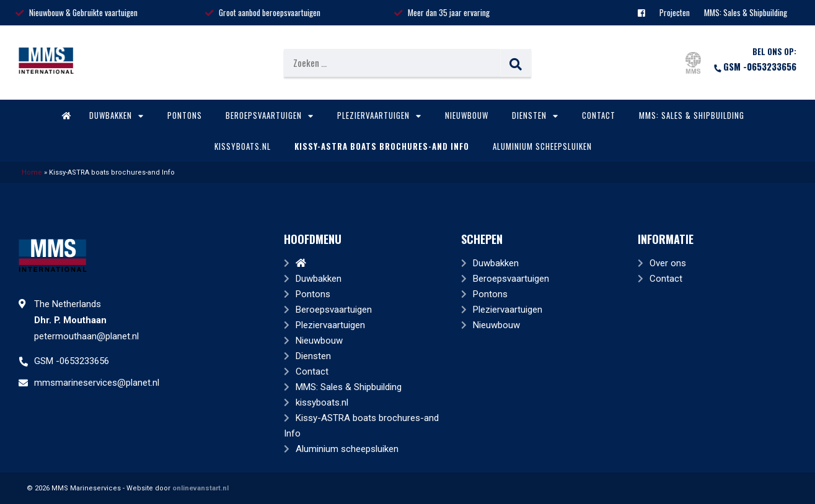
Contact (599, 115)
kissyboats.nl (243, 146)
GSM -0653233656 (755, 66)
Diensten (535, 115)
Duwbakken (117, 115)
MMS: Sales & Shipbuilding (746, 12)
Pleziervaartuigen (379, 115)
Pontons (185, 115)
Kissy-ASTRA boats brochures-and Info (382, 146)
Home (32, 172)
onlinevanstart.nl (200, 488)
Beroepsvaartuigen (270, 115)
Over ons (668, 263)
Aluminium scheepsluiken (542, 146)
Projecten (675, 12)
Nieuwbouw (467, 115)
